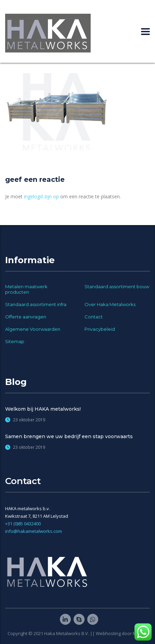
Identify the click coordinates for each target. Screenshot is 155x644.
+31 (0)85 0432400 (23, 524)
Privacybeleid (100, 329)
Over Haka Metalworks (110, 304)
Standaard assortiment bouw (117, 286)
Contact (94, 317)
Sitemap (15, 341)
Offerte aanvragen (26, 317)
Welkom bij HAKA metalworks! (43, 409)
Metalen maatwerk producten (26, 289)
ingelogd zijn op (41, 196)
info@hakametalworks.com (34, 531)
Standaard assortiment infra (36, 304)
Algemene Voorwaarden (33, 329)
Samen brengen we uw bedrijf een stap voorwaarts (69, 436)
